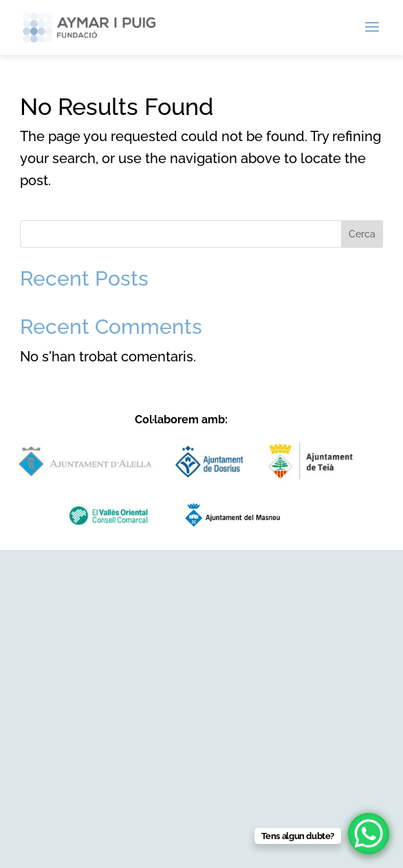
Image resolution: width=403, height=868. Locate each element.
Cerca (362, 234)
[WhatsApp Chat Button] (369, 834)
